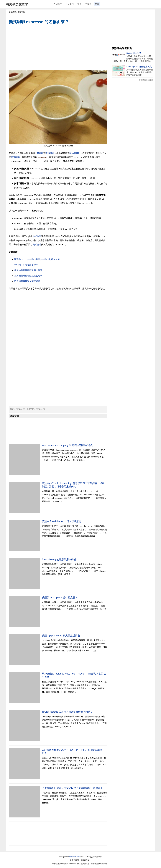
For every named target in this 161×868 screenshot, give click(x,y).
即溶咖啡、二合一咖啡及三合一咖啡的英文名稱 (37, 259)
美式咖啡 (39, 153)
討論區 (88, 4)
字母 (79, 4)
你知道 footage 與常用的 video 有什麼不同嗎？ (67, 712)
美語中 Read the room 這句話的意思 (62, 521)
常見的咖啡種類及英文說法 (27, 281)
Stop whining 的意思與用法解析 (59, 559)
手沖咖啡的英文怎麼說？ (26, 265)
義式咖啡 (15, 157)
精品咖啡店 (75, 153)
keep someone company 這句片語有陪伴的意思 (68, 445)
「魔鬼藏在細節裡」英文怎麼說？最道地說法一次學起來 (72, 788)
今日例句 (70, 4)
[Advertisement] (58, 47)
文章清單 (12, 12)
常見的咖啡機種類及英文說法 (28, 270)
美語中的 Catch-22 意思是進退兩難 (61, 636)
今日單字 (58, 4)
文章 (97, 4)
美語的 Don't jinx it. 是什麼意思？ (60, 598)
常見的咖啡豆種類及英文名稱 (28, 276)
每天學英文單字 (17, 4)
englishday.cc (74, 857)
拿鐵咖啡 (50, 153)
